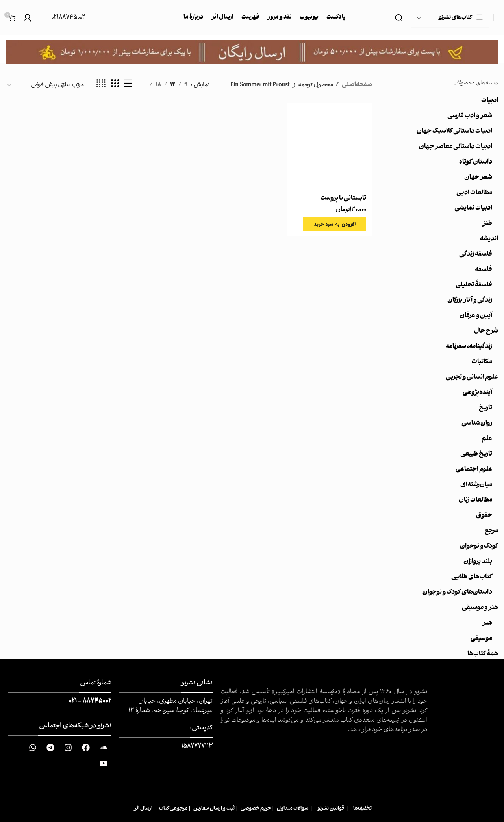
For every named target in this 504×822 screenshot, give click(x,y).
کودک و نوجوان (479, 547)
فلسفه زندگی (476, 255)
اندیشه (489, 239)
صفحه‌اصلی (357, 85)
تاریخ (485, 408)
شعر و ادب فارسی (470, 116)
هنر (487, 623)
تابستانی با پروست (343, 199)
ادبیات (490, 101)
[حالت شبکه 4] (101, 85)
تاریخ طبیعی (476, 454)
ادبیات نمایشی (473, 208)
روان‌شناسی (477, 424)
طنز (487, 224)
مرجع (491, 531)
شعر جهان (478, 178)
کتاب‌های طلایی (472, 577)
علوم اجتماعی (474, 470)
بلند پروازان (478, 562)
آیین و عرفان (476, 316)
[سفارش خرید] (45, 85)
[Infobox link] (62, 18)
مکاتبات (482, 362)
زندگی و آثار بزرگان (470, 301)
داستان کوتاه (476, 162)
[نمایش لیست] (128, 85)
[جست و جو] (399, 18)
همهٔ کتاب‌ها (483, 654)
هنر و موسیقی (480, 608)
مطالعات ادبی (474, 193)
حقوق (484, 516)
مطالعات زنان (475, 500)
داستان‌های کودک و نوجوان (457, 593)
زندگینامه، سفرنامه (469, 347)
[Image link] (252, 52)
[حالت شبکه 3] (115, 85)
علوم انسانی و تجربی (472, 378)
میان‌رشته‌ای (476, 485)
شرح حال (486, 331)
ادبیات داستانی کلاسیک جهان (454, 132)
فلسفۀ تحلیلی (474, 285)
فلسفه (484, 270)
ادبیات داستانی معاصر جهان (456, 147)
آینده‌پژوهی (477, 393)
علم (487, 439)
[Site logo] (498, 18)
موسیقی (481, 639)
